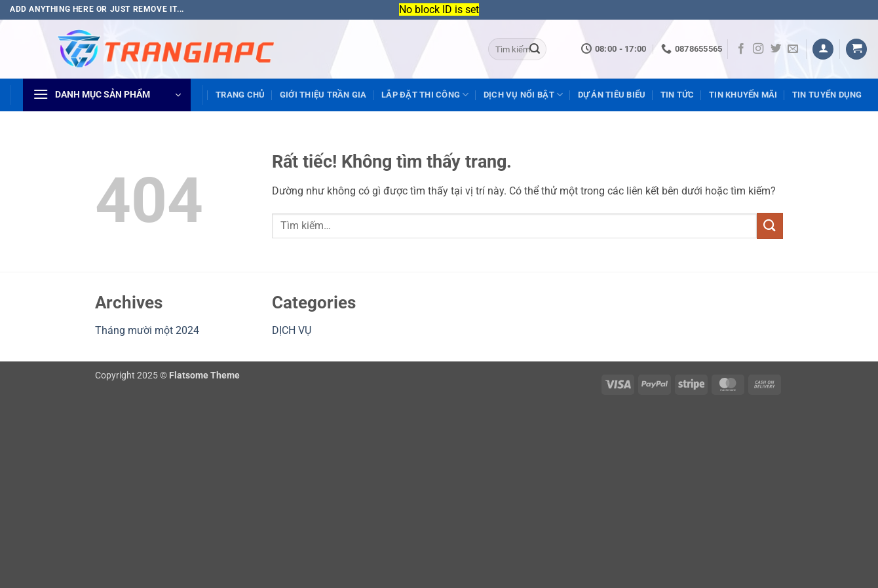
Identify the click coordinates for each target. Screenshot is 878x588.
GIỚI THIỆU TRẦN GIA (323, 95)
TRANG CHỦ (240, 95)
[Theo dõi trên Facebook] (741, 49)
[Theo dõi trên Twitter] (776, 49)
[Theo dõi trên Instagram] (758, 49)
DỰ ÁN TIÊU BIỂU (612, 95)
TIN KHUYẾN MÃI (743, 95)
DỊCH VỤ (292, 330)
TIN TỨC (678, 95)
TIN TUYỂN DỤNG (827, 95)
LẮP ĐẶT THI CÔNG (425, 95)
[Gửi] (535, 49)
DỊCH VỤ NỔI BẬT (523, 95)
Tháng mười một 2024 (147, 330)
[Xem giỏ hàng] (856, 49)
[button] (823, 49)
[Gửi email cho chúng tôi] (793, 49)
